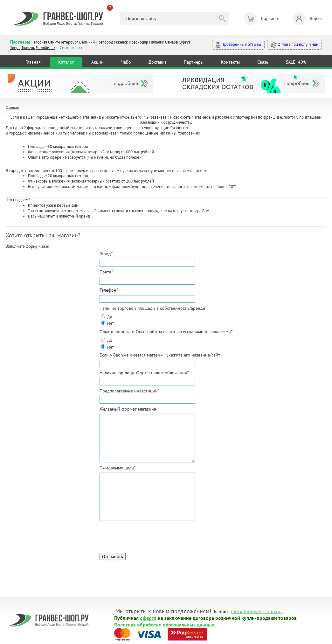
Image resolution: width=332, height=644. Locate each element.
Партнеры (194, 62)
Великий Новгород (96, 42)
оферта (148, 618)
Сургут (184, 42)
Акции (97, 62)
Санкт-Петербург (63, 42)
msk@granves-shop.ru (256, 611)
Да (110, 317)
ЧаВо (126, 62)
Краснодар (138, 42)
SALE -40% (296, 62)
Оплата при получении (294, 45)
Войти (307, 19)
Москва (41, 42)
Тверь (15, 48)
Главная (33, 62)
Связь (263, 62)
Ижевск (121, 42)
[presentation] (148, 535)
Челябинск (46, 48)
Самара (171, 42)
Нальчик (157, 42)
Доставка (158, 62)
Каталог (66, 62)
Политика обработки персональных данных (164, 624)
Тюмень (28, 48)
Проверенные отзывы (238, 45)
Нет (111, 323)
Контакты (230, 62)
